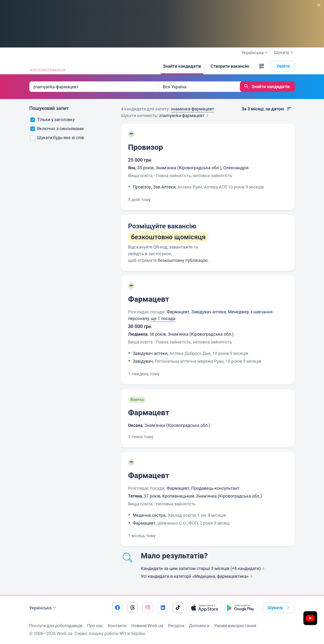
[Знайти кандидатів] (182, 66)
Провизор (145, 147)
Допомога (199, 626)
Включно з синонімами (57, 129)
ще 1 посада (163, 318)
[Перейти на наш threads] (132, 608)
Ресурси (176, 626)
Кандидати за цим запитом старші (204, 568)
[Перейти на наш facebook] (117, 608)
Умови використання (235, 626)
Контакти (117, 626)
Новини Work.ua (147, 626)
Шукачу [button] (279, 608)
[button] (262, 66)
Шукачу (284, 52)
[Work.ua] (47, 66)
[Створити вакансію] (230, 66)
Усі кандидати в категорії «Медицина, (198, 576)
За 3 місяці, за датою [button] (267, 109)
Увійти (283, 66)
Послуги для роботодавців (56, 626)
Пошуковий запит (49, 108)
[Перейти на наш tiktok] (178, 608)
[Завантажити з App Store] (205, 608)
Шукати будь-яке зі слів (57, 138)
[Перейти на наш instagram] (148, 608)
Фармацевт (149, 299)
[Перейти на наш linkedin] (163, 608)
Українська (43, 608)
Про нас (95, 626)
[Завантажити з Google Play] (241, 608)
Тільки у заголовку (52, 120)
